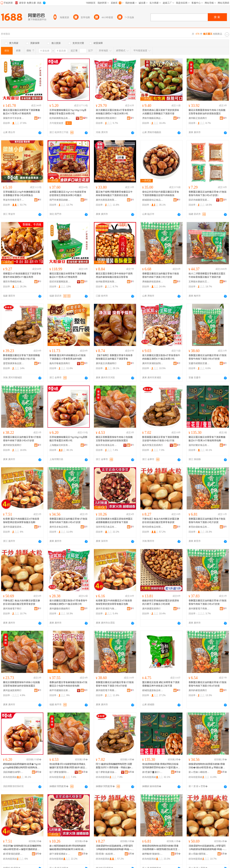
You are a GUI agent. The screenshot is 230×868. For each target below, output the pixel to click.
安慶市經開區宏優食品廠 (199, 363)
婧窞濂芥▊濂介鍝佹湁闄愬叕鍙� (153, 772)
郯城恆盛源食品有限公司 (153, 690)
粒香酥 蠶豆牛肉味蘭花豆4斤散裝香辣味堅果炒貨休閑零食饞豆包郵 (21, 521)
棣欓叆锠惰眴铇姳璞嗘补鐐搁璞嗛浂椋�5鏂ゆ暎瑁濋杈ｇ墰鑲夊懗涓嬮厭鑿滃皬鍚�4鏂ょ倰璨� (207, 766)
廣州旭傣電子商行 (12, 609)
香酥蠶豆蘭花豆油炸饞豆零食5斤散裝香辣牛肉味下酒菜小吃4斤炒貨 (208, 357)
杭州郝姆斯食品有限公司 (60, 118)
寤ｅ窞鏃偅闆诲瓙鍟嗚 (199, 854)
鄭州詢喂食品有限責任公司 (153, 527)
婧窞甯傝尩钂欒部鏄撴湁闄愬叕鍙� (14, 854)
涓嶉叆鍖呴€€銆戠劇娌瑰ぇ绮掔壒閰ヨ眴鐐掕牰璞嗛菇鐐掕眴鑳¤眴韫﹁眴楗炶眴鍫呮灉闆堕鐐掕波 (115, 848)
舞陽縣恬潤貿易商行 (106, 118)
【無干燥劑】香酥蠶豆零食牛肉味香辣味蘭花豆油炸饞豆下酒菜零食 (114, 357)
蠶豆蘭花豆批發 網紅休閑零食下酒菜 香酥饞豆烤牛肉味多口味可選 (161, 684)
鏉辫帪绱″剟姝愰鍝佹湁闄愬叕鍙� (153, 854)
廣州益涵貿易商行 (12, 690)
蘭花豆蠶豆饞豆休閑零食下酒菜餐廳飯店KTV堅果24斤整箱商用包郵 (207, 439)
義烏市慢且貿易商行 (153, 445)
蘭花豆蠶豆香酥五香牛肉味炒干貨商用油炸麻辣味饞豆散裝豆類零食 (114, 275)
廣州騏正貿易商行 (198, 118)
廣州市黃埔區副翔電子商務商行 (153, 363)
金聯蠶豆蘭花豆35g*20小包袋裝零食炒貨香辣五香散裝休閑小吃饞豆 (68, 194)
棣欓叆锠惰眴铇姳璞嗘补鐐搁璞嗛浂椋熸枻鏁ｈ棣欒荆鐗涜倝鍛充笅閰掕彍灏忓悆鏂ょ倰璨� (161, 848)
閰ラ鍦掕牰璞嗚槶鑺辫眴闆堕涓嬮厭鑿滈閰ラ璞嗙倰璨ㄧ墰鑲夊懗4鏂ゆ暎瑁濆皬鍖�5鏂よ (115, 766)
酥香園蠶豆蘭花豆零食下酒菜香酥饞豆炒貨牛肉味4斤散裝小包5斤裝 (21, 357)
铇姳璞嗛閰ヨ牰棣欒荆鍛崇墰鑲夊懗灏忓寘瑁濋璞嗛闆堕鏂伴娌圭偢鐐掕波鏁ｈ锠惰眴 (68, 766)
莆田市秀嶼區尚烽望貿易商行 (14, 282)
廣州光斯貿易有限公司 (106, 200)
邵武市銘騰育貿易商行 (199, 200)
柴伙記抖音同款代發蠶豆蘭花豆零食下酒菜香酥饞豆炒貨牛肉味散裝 (161, 194)
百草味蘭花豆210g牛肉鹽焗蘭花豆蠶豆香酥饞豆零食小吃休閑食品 (21, 194)
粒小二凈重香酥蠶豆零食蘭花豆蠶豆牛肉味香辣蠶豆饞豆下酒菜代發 (207, 275)
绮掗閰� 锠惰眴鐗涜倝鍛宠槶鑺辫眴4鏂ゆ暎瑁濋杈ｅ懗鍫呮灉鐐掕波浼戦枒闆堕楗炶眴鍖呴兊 (22, 848)
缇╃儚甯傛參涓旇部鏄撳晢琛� (106, 772)
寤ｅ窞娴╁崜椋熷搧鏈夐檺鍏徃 (199, 772)
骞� (38, 772)
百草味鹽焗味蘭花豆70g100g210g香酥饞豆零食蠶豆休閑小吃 (68, 439)
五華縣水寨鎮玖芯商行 (199, 282)
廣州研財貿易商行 (12, 445)
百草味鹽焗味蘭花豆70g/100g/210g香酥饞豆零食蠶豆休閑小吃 (68, 112)
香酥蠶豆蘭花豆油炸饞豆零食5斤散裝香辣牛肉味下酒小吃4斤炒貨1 (208, 194)
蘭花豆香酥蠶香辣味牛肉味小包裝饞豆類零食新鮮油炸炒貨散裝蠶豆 (207, 112)
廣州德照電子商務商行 (106, 690)
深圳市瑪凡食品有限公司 (106, 527)
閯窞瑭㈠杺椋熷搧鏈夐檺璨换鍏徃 (106, 854)
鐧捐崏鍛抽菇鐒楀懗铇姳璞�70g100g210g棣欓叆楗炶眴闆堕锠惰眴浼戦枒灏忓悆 (22, 766)
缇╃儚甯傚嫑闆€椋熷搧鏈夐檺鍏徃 (60, 772)
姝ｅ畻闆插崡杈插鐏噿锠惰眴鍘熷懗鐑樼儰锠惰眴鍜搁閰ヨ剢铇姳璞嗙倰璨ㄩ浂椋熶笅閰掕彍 (68, 848)
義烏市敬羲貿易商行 (60, 363)
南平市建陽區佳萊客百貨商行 (60, 690)
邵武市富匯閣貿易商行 (60, 282)
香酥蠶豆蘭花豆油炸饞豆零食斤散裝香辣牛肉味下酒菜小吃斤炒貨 (161, 275)
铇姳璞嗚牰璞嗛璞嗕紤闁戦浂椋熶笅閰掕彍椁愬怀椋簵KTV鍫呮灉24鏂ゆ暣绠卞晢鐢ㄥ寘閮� (161, 766)
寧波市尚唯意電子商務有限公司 (14, 200)
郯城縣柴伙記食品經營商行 (153, 200)
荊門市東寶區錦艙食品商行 (60, 200)
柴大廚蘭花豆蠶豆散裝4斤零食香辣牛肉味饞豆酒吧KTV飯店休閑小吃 (115, 112)
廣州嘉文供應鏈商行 (106, 363)
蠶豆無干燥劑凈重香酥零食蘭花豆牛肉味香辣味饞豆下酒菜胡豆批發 (114, 194)
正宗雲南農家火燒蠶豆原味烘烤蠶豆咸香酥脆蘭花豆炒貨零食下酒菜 (114, 521)
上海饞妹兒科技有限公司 (60, 445)
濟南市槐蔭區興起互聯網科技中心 (153, 118)
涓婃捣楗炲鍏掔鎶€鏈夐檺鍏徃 (14, 772)
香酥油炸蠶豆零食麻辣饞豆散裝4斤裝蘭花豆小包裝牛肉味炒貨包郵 (68, 684)
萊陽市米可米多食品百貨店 (14, 118)
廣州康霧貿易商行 (151, 609)
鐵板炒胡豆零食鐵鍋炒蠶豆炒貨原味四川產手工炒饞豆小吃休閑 (161, 602)
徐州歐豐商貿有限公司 (106, 282)
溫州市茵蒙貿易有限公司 (14, 527)
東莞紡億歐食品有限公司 (199, 527)
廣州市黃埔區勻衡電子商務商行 (106, 609)
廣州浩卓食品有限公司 (60, 527)
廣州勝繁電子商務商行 (199, 609)
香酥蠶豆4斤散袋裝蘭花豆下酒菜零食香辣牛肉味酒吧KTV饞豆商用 (22, 275)
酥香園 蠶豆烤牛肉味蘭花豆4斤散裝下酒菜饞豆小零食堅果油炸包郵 (68, 357)
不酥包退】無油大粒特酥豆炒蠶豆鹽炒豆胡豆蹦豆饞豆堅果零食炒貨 (161, 521)
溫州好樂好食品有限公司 (199, 445)
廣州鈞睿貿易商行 (198, 690)
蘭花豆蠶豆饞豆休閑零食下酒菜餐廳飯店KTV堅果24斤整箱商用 (21, 112)
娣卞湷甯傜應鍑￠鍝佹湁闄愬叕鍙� (60, 854)
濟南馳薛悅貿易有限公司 (153, 282)
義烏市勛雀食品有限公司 (106, 445)
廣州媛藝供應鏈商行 (60, 609)
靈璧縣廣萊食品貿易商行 (14, 363)
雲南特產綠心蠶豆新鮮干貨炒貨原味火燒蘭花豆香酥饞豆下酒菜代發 (161, 112)
